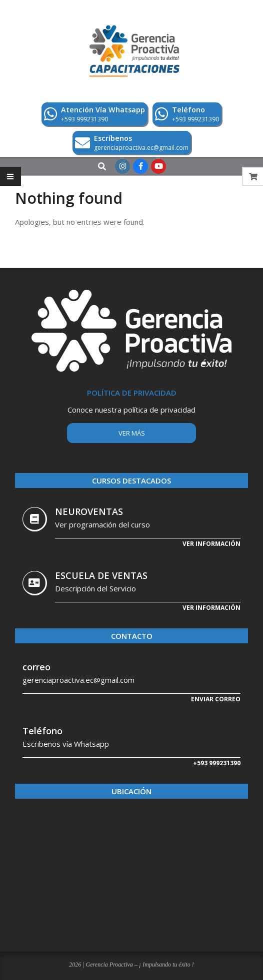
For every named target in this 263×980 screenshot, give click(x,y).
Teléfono (42, 731)
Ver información (211, 544)
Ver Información (211, 608)
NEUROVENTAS (89, 511)
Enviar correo (216, 699)
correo (36, 667)
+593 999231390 (217, 763)
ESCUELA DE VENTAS (101, 575)
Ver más (132, 433)
